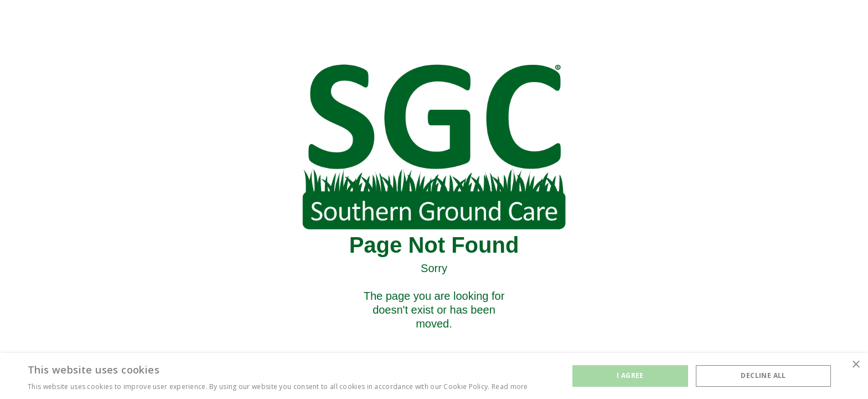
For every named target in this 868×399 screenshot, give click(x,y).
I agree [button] (630, 375)
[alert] (434, 376)
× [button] (856, 365)
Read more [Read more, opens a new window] (510, 387)
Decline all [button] (763, 375)
